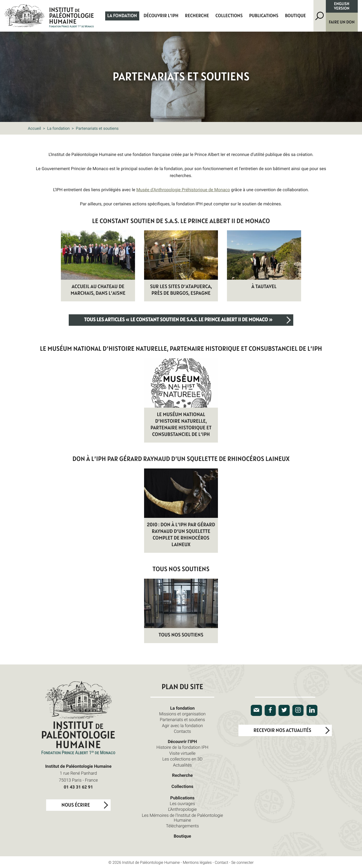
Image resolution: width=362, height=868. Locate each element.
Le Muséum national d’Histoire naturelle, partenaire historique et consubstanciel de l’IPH (181, 349)
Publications (264, 16)
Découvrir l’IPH (161, 16)
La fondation (122, 16)
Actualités (182, 765)
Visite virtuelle (182, 753)
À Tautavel (264, 287)
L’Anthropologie (183, 809)
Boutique (295, 16)
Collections (229, 16)
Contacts (183, 731)
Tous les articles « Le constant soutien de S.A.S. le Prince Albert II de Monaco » (178, 320)
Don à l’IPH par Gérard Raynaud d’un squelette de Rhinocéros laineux (181, 459)
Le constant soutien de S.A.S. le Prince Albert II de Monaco (181, 221)
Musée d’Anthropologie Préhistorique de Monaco (183, 190)
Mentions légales (197, 862)
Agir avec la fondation (182, 726)
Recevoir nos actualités (282, 731)
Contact (221, 862)
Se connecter (242, 862)
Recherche (197, 16)
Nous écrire (76, 805)
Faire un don (342, 22)
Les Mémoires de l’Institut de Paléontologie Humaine (182, 818)
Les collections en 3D (182, 759)
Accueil (34, 128)
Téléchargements (183, 826)
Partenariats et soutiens (182, 720)
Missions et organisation (182, 714)
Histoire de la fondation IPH (182, 747)
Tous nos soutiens (181, 569)
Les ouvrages (182, 804)
